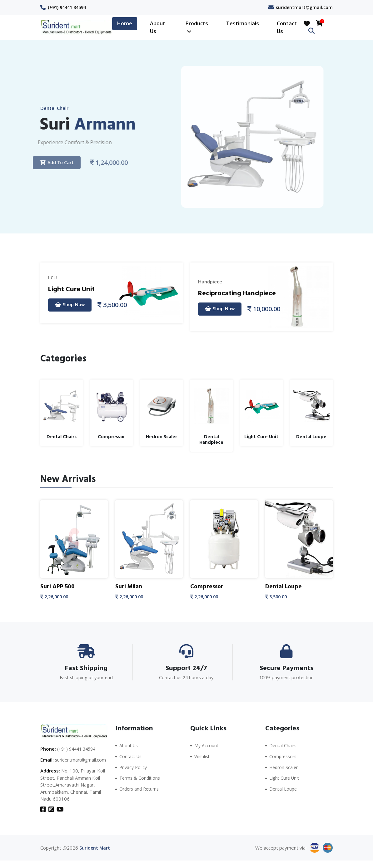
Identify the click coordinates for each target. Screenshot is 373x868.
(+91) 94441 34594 (69, 7)
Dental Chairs (283, 745)
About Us (158, 27)
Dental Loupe (284, 586)
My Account (207, 745)
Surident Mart (95, 855)
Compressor (208, 586)
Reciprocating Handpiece (242, 292)
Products (197, 27)
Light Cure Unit (74, 288)
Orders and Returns (141, 788)
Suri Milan (129, 586)
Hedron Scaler (285, 766)
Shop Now (72, 305)
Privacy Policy (134, 766)
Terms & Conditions (141, 777)
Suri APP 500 (59, 586)
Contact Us (287, 27)
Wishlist (203, 756)
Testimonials (243, 23)
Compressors (284, 756)
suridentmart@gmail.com (303, 7)
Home (124, 23)
